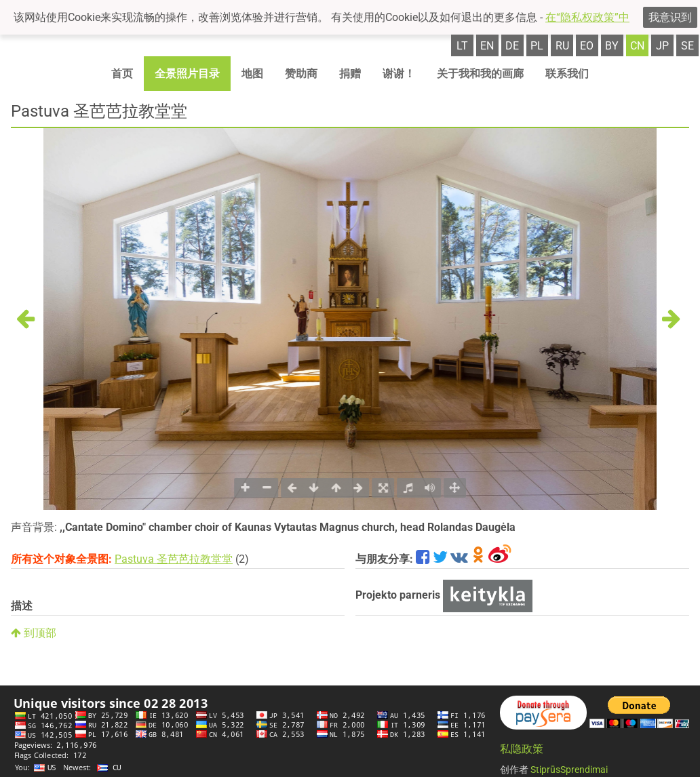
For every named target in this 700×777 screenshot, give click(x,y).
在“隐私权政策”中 (587, 17)
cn (637, 46)
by (612, 46)
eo (587, 46)
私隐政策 (522, 749)
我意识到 (670, 17)
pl (537, 46)
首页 (122, 74)
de (512, 46)
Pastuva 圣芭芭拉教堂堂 (174, 559)
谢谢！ (399, 74)
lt (462, 46)
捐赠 (350, 74)
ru (562, 46)
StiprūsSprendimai (569, 770)
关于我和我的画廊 (480, 74)
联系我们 (567, 74)
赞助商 (301, 74)
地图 (252, 74)
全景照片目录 (187, 74)
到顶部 (34, 633)
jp (662, 46)
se (687, 46)
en (487, 46)
